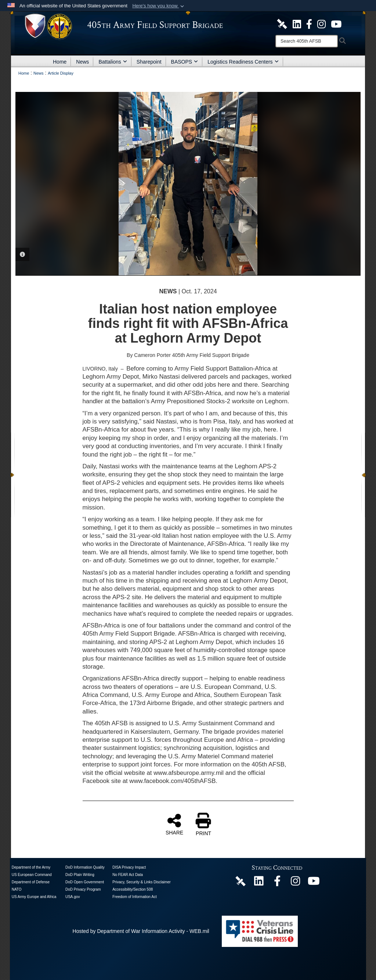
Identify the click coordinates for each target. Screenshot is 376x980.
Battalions (113, 62)
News (82, 62)
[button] (159, 6)
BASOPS (185, 62)
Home (60, 62)
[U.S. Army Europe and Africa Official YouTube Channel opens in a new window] (336, 24)
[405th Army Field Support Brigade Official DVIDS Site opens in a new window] (282, 24)
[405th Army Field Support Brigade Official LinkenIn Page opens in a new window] (259, 883)
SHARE (174, 824)
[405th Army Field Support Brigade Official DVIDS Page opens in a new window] (241, 881)
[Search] (307, 41)
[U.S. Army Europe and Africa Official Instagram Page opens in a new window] (321, 24)
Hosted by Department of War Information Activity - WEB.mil (141, 931)
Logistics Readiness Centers (243, 62)
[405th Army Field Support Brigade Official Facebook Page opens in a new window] (309, 24)
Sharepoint (149, 62)
